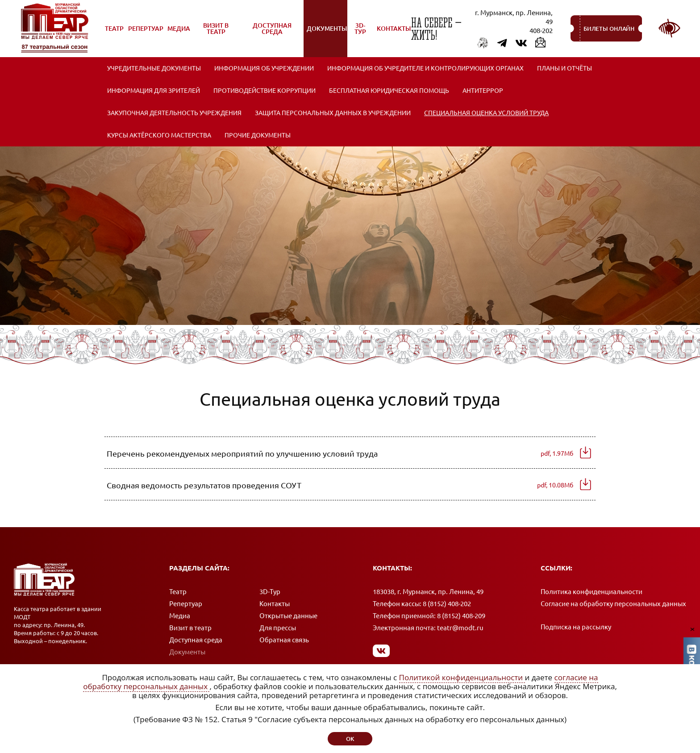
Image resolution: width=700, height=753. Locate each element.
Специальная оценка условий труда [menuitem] (486, 113)
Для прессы (278, 628)
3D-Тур (270, 592)
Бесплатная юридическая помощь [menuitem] (389, 91)
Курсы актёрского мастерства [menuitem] (159, 135)
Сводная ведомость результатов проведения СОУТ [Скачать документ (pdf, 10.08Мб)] (340, 485)
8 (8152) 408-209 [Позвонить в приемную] (461, 616)
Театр (178, 592)
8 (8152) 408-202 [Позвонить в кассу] (447, 604)
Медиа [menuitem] (179, 33)
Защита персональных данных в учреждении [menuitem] (333, 113)
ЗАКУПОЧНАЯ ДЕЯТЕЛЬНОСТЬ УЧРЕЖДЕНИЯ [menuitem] (174, 113)
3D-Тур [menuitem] (360, 29)
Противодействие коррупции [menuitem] (265, 91)
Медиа (180, 616)
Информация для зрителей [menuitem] (154, 91)
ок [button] (350, 739)
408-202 (541, 31)
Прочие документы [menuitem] (258, 135)
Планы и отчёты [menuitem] (565, 68)
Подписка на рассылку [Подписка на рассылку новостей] (576, 627)
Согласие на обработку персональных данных (613, 604)
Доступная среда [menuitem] (267, 32)
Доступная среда (196, 640)
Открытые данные (288, 616)
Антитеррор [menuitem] (483, 91)
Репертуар (186, 604)
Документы (187, 652)
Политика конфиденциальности (592, 592)
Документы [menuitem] (327, 33)
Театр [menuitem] (115, 33)
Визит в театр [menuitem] (211, 32)
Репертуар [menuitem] (146, 33)
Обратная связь (284, 640)
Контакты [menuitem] (394, 29)
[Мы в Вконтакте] (381, 651)
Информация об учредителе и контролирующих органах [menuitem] (425, 68)
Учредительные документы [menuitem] (154, 68)
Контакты (275, 604)
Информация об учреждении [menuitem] (264, 68)
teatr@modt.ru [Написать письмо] (460, 628)
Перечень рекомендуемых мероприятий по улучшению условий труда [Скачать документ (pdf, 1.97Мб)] (340, 453)
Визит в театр (190, 628)
